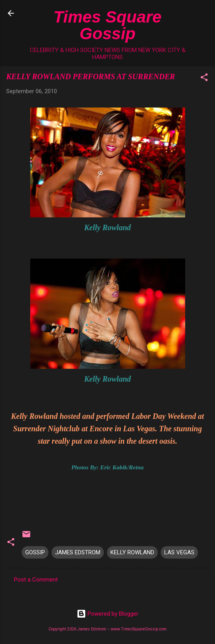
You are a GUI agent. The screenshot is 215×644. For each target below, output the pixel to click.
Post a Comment (36, 580)
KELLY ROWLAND (132, 552)
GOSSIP (35, 552)
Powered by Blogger (107, 614)
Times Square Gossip (107, 25)
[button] (204, 79)
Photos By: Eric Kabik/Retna (107, 467)
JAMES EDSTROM (78, 552)
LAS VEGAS (179, 552)
